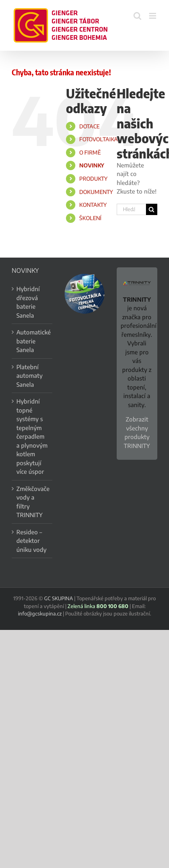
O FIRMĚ (90, 152)
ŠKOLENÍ (90, 218)
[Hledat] (152, 209)
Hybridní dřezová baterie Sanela (28, 302)
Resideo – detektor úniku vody (31, 541)
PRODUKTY (93, 179)
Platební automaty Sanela (29, 376)
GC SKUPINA (59, 598)
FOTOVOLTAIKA (99, 139)
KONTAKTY (93, 205)
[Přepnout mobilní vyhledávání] (137, 16)
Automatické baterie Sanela (32, 341)
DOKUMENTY (96, 192)
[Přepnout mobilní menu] (153, 16)
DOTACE (89, 126)
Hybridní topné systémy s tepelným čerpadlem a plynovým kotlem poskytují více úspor (32, 436)
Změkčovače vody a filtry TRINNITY (32, 502)
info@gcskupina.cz (40, 614)
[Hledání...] (131, 209)
